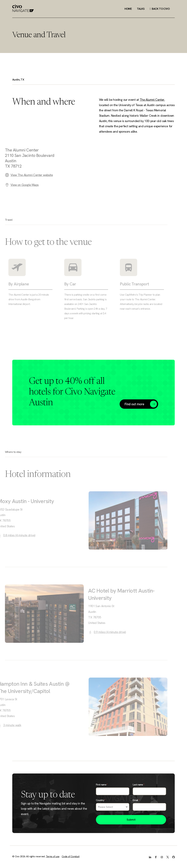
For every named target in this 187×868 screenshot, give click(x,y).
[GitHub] (174, 857)
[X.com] (168, 857)
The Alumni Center (152, 100)
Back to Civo (160, 9)
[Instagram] (162, 857)
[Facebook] (156, 857)
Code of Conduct (71, 856)
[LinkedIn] (150, 857)
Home (128, 9)
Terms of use (53, 856)
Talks (141, 9)
